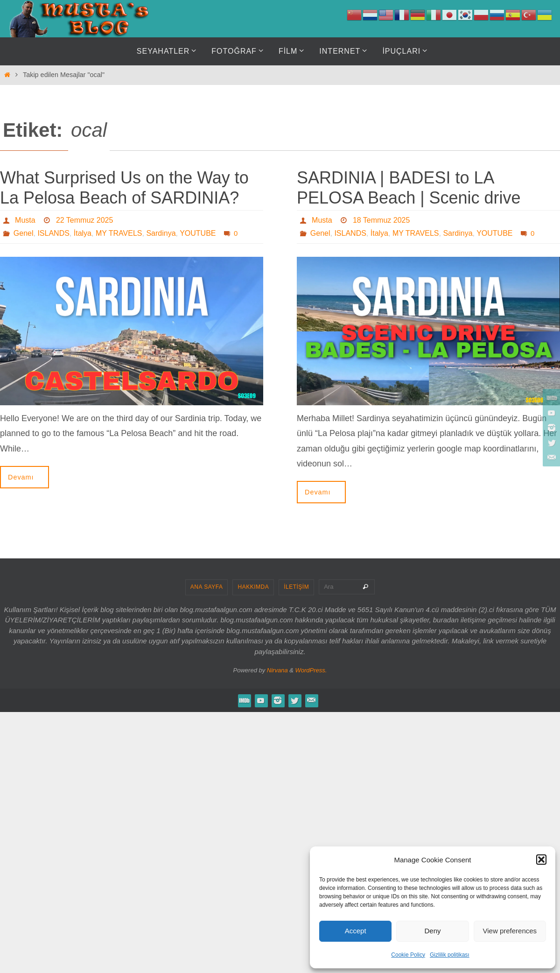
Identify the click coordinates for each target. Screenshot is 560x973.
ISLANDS (53, 233)
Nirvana (277, 670)
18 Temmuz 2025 (381, 220)
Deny (432, 931)
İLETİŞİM (296, 587)
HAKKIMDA (253, 587)
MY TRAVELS (119, 233)
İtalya (83, 233)
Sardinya (161, 233)
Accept (356, 931)
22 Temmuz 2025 (84, 220)
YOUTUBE (198, 233)
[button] (541, 860)
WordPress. (311, 670)
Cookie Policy (408, 955)
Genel (24, 233)
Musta (25, 220)
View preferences (510, 931)
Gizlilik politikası (450, 955)
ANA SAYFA (207, 587)
